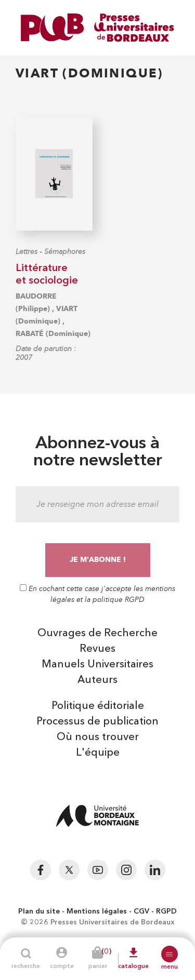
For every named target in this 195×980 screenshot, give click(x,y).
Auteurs (97, 680)
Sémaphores (65, 252)
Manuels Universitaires (97, 665)
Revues (97, 649)
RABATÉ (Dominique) (53, 334)
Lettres (27, 252)
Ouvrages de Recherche (97, 634)
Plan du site (39, 911)
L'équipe (98, 753)
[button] (170, 954)
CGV (141, 911)
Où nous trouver (98, 737)
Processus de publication (97, 722)
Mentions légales (97, 911)
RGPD (166, 911)
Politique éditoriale (98, 706)
